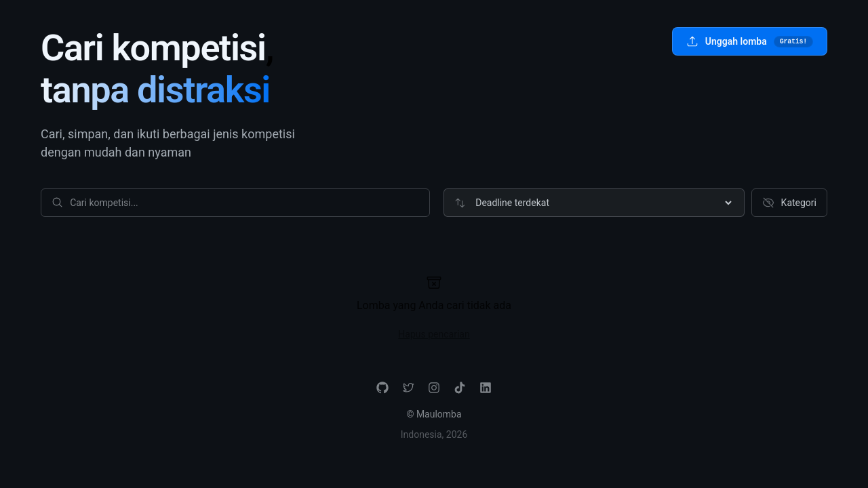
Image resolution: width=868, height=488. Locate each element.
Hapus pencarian (434, 334)
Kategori (789, 203)
